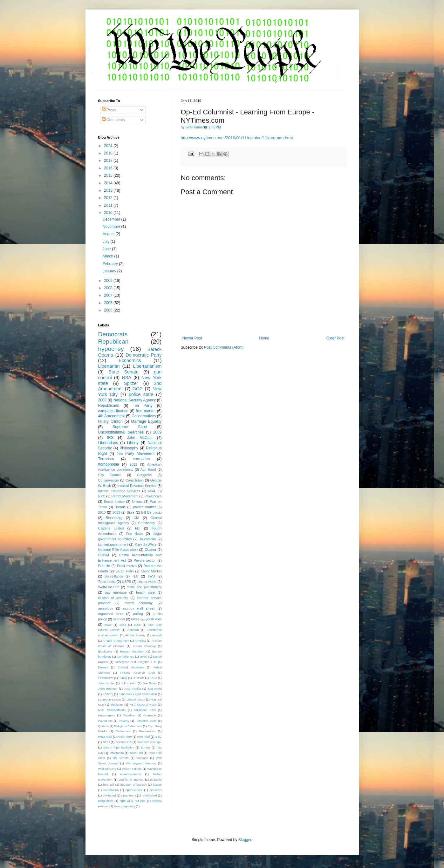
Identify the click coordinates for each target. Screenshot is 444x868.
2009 (109, 281)
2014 (109, 183)
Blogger (245, 840)
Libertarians (108, 443)
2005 (109, 310)
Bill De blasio (151, 512)
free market (146, 411)
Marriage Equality (146, 421)
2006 (109, 303)
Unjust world (147, 582)
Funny (123, 678)
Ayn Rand (148, 469)
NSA (126, 378)
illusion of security (113, 598)
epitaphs (156, 779)
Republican (113, 342)
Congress (144, 475)
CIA (136, 518)
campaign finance (113, 411)
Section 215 (123, 742)
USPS (127, 582)
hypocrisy (111, 349)
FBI (138, 528)
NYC (102, 496)
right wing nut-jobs (133, 801)
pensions (155, 790)
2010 (109, 213)
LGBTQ (108, 694)
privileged (109, 795)
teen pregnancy (125, 806)
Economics (130, 360)
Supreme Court (130, 427)
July (107, 242)
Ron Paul (144, 737)
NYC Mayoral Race (143, 704)
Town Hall (136, 753)
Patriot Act (105, 721)
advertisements (130, 774)
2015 (109, 175)
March (109, 256)
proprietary (129, 795)
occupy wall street (139, 608)
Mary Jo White (145, 544)
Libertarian (109, 366)
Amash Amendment (116, 641)
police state (141, 394)
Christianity (146, 523)
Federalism (106, 678)
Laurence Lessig (109, 699)
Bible (131, 512)
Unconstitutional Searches (121, 432)
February (111, 264)
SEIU (106, 742)
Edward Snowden (131, 667)
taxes (135, 619)
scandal (119, 619)
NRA (152, 491)
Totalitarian (116, 753)
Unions (137, 502)
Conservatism (109, 480)
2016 (109, 168)
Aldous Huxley (135, 635)
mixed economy (139, 603)
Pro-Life (104, 566)
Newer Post (192, 338)
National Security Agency (135, 400)
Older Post (335, 338)
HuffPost (138, 678)
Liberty (133, 443)
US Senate (121, 758)
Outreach (150, 715)
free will (108, 785)
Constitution (135, 480)
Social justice (114, 502)
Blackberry (105, 651)
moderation (111, 790)
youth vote (154, 619)
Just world (155, 689)
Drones (103, 667)
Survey (146, 747)
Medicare (116, 704)
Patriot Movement (125, 496)
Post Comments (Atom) (224, 347)
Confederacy (126, 656)
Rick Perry (125, 737)
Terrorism (106, 459)
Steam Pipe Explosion (119, 747)
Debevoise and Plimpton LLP (135, 662)
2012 (109, 198)
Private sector (145, 560)
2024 (109, 146)
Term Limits (107, 582)
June (107, 249)
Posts (109, 110)
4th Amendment (112, 416)
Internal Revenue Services (119, 491)
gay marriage (116, 592)
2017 (109, 161)
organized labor (111, 614)
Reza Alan (105, 737)
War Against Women (141, 763)
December (112, 219)
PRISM (104, 555)
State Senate (124, 372)
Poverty (124, 721)
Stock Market (151, 571)
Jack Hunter (106, 683)
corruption (141, 459)
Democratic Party (143, 355)
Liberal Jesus (136, 699)
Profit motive (127, 566)
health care (145, 592)
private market (144, 507)
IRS (110, 438)
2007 (109, 295)
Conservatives (144, 416)
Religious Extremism (128, 726)
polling (138, 614)
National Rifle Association (118, 550)
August (109, 234)
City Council (110, 475)
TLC (135, 576)
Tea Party (143, 406)
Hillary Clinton (110, 421)
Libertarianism (147, 366)
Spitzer (131, 383)
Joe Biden (150, 683)
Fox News (135, 534)
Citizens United (111, 528)
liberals (120, 507)
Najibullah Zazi (145, 710)
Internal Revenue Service (137, 486)
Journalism (147, 539)
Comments (113, 120)
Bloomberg (114, 518)
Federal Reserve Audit (137, 673)
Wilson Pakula (132, 769)
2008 (109, 288)
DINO (144, 656)
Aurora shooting (144, 646)
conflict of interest (131, 779)
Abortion (133, 630)
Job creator (129, 683)
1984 (123, 625)
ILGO (153, 678)
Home (264, 338)
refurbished (149, 795)
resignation (106, 801)
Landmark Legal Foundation (138, 694)
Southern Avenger (150, 742)
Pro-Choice (153, 496)
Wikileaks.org (107, 769)
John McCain (140, 438)
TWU (151, 576)
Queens (104, 726)
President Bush (146, 721)
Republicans (109, 406)
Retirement (123, 731)
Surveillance (114, 576)
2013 (109, 190)
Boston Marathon (132, 651)
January (110, 271)
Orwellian (129, 715)
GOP (138, 389)
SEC (159, 737)
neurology (106, 608)
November (112, 227)
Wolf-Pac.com (109, 587)
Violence (142, 758)
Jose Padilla (132, 689)
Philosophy (129, 448)
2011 (109, 205)
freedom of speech (134, 785)
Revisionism (147, 731)
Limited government (113, 544)
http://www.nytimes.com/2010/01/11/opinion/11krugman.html (237, 138)
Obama (150, 550)
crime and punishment (144, 587)
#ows (108, 625)
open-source (134, 790)
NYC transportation (112, 710)
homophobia (109, 464)
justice (157, 785)
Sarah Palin (125, 571)
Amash (157, 635)
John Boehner (108, 689)
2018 (109, 153)
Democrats (113, 334)
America (140, 641)
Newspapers (107, 715)
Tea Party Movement (136, 454)
